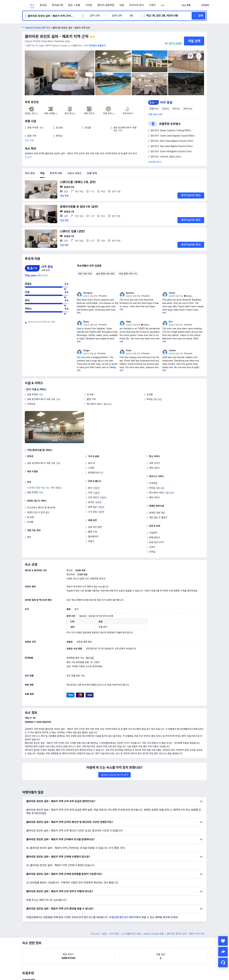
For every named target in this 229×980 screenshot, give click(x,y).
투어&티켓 (57, 5)
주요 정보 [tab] (30, 173)
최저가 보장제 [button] (175, 43)
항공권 (43, 5)
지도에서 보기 (155, 162)
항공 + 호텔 (74, 5)
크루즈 (152, 5)
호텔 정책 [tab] (92, 173)
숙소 (32, 5)
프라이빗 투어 (136, 5)
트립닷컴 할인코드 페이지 (123, 917)
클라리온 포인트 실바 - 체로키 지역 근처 (57, 36)
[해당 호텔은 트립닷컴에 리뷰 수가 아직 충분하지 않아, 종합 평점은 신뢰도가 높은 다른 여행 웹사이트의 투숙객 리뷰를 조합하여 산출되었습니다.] (47, 276)
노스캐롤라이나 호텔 (131, 934)
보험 (122, 5)
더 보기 (28, 157)
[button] (163, 5)
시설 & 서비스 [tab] (75, 173)
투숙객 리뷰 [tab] (56, 173)
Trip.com (95, 934)
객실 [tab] (42, 173)
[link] (186, 5)
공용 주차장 (32, 394)
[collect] (223, 941)
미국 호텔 (114, 934)
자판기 (91, 541)
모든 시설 (29, 140)
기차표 (89, 5)
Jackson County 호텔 (154, 934)
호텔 (104, 934)
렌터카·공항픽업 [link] (106, 5)
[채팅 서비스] (223, 963)
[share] (223, 952)
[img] (60, 73)
